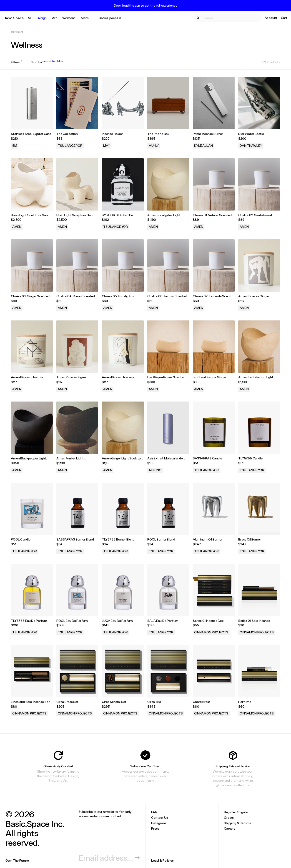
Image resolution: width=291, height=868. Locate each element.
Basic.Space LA (110, 18)
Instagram (159, 823)
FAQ (154, 812)
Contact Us (160, 817)
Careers (230, 828)
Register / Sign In (236, 812)
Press (155, 828)
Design (42, 18)
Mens (85, 18)
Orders (229, 817)
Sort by (48, 62)
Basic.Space (14, 18)
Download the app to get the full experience (146, 5)
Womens (69, 18)
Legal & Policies (162, 860)
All (30, 18)
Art (54, 18)
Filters (17, 62)
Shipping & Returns (237, 823)
